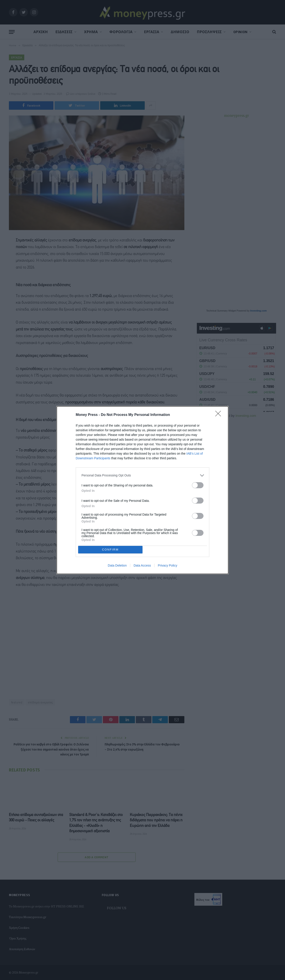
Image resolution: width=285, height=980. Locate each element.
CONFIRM (110, 550)
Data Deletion (117, 565)
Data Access (142, 565)
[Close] (220, 415)
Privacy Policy (168, 565)
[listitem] (142, 475)
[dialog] (142, 490)
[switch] (198, 485)
